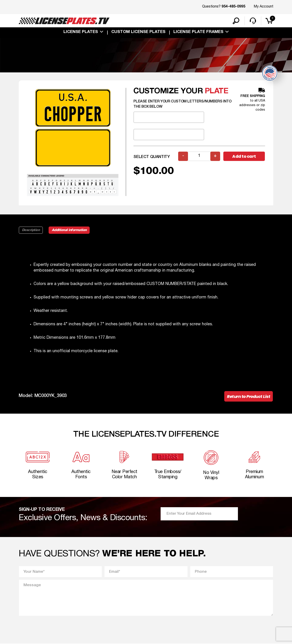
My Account (263, 7)
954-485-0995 (233, 7)
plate (217, 92)
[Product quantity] (199, 157)
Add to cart (244, 157)
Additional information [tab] (69, 230)
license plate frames (198, 32)
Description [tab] (31, 230)
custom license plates (138, 32)
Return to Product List (249, 397)
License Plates (81, 32)
